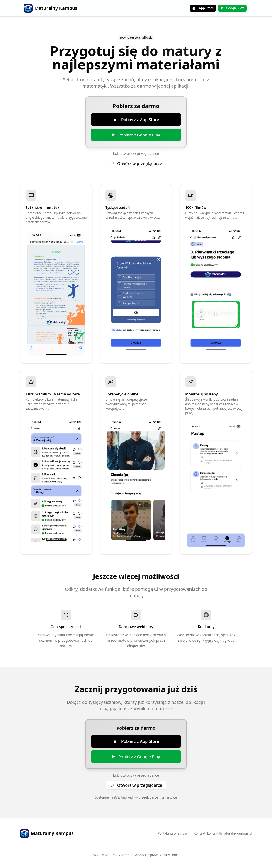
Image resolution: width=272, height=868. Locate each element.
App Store (203, 8)
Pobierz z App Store (136, 120)
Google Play (232, 8)
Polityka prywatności (173, 833)
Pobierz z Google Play (136, 135)
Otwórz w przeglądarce (136, 163)
